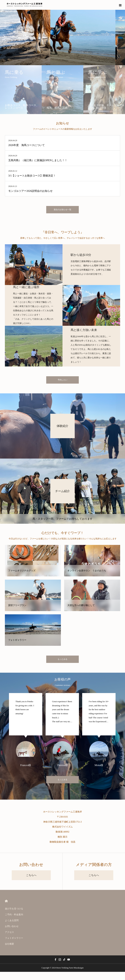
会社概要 (9, 944)
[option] (26, 730)
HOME (6, 901)
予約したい (62, 380)
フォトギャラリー (14, 938)
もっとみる (62, 659)
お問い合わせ (12, 926)
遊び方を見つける (14, 909)
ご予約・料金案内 (14, 915)
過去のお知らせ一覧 (62, 210)
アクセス (9, 932)
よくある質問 (12, 920)
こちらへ (31, 875)
